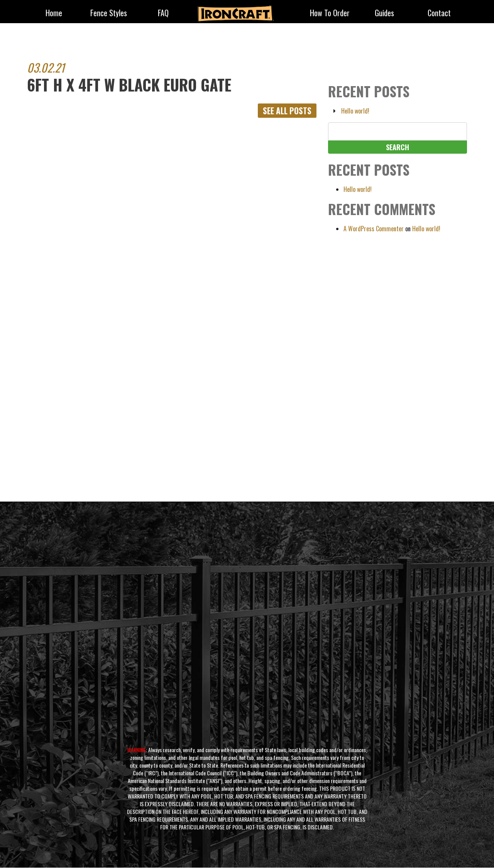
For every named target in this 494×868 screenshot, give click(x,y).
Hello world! (355, 111)
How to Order (330, 14)
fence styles (109, 14)
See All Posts (286, 111)
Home (54, 14)
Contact (439, 14)
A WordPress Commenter (374, 229)
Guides (384, 14)
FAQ (163, 14)
